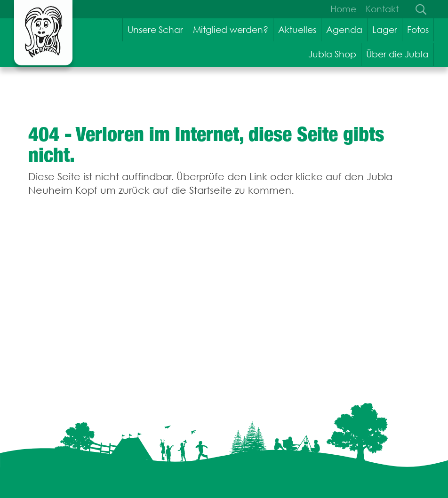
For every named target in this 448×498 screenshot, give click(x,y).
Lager (385, 30)
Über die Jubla (397, 54)
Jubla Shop (332, 54)
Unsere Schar (155, 30)
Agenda (344, 30)
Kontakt (382, 9)
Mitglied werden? (231, 30)
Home (343, 9)
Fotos (418, 30)
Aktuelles (297, 30)
